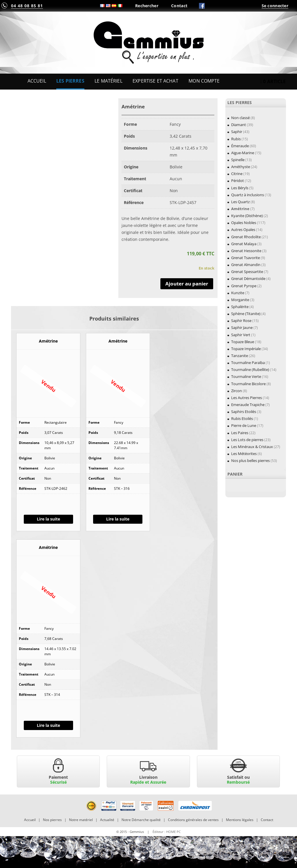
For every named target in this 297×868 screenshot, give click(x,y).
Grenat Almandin (246, 265)
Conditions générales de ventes (193, 820)
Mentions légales (240, 820)
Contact (179, 6)
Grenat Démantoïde (248, 279)
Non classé (240, 118)
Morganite (240, 300)
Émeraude (240, 146)
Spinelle (238, 160)
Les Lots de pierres (247, 440)
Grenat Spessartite (247, 272)
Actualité (107, 820)
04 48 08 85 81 (27, 6)
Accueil (37, 81)
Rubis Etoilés (242, 418)
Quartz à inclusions (248, 195)
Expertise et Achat (155, 81)
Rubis (236, 139)
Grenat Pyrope (244, 286)
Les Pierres (70, 81)
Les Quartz (240, 202)
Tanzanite (240, 356)
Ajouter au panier (187, 284)
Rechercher (147, 6)
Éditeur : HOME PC (167, 832)
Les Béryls (240, 188)
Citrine (237, 174)
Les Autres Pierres (247, 398)
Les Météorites (244, 454)
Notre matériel (81, 820)
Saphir (237, 132)
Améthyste (241, 167)
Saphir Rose (241, 321)
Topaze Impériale (246, 349)
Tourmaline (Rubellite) (250, 370)
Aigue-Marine (243, 153)
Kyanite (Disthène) (247, 216)
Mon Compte (204, 81)
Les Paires (240, 433)
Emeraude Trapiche (248, 405)
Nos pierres (52, 820)
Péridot (238, 181)
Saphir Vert (241, 335)
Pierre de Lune (244, 425)
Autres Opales (243, 230)
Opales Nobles (244, 223)
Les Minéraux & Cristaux (252, 447)
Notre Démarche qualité (141, 820)
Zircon (237, 391)
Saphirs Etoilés (244, 412)
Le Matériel (108, 81)
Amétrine (240, 209)
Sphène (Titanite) (246, 314)
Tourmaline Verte (246, 376)
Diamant (239, 125)
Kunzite (238, 293)
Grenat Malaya (244, 244)
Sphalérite (240, 307)
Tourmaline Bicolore (248, 384)
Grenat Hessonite (246, 251)
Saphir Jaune (242, 327)
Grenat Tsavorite (246, 258)
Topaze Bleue (243, 342)
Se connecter (275, 6)
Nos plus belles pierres (250, 461)
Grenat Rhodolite (246, 237)
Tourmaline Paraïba (248, 363)
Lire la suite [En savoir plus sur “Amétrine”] (48, 519)
